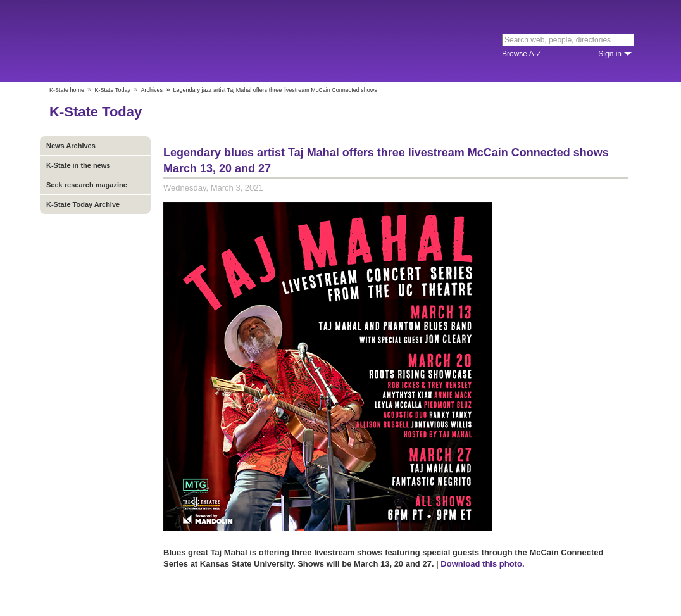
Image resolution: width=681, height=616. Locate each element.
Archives (152, 90)
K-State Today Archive (83, 204)
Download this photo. (482, 564)
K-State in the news (78, 165)
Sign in (610, 54)
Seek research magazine (87, 185)
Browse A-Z (522, 54)
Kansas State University (152, 41)
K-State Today (113, 90)
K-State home (67, 90)
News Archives (71, 146)
